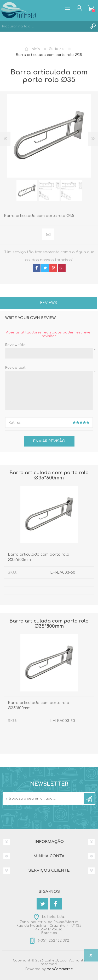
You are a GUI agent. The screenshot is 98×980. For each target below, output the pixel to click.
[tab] (48, 303)
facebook (37, 268)
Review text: (16, 368)
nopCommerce (60, 969)
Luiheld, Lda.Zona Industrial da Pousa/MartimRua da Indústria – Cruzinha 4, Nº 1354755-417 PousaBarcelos (49, 925)
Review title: (16, 345)
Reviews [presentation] (48, 303)
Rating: (15, 422)
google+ (62, 268)
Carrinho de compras (91, 8)
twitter (45, 268)
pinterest (53, 268)
